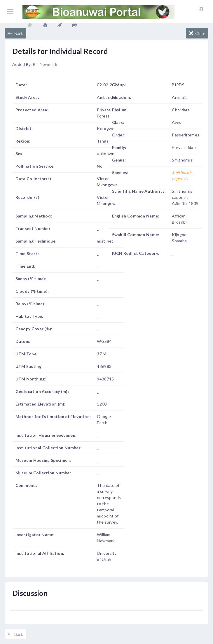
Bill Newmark (45, 64)
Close (199, 33)
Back (17, 33)
